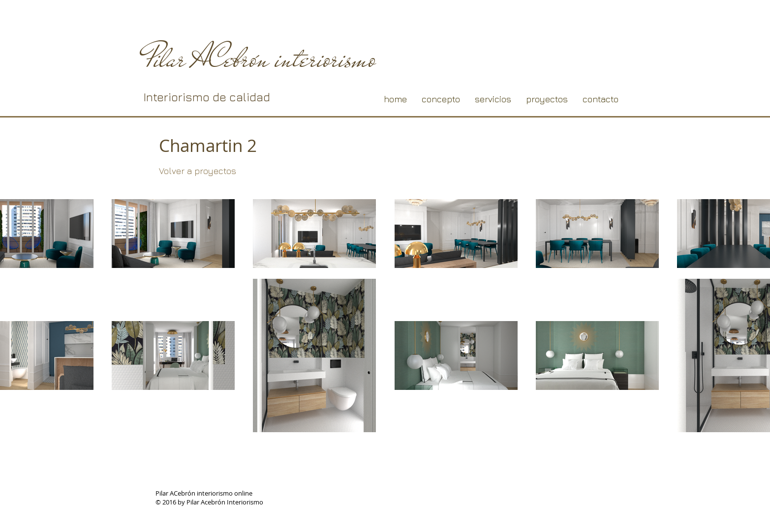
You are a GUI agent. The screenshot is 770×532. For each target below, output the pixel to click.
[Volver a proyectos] (198, 171)
